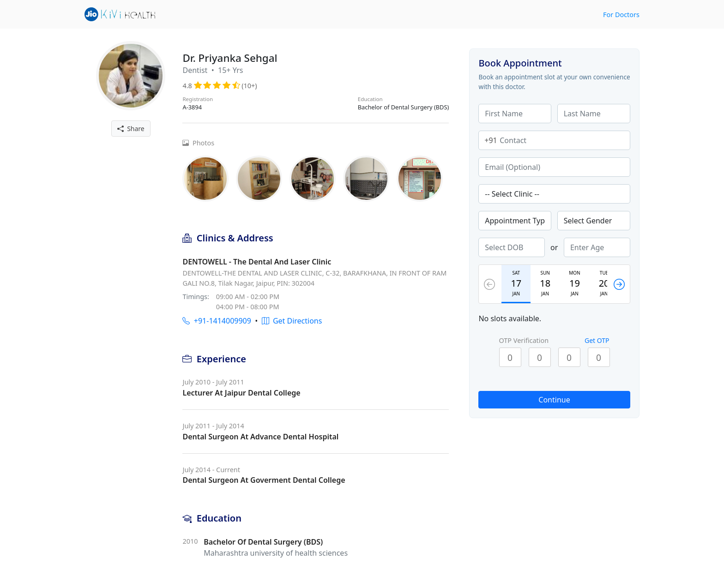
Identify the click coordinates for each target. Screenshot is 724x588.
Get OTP (597, 340)
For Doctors (621, 15)
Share (131, 129)
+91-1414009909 (217, 321)
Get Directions (292, 321)
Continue (554, 400)
